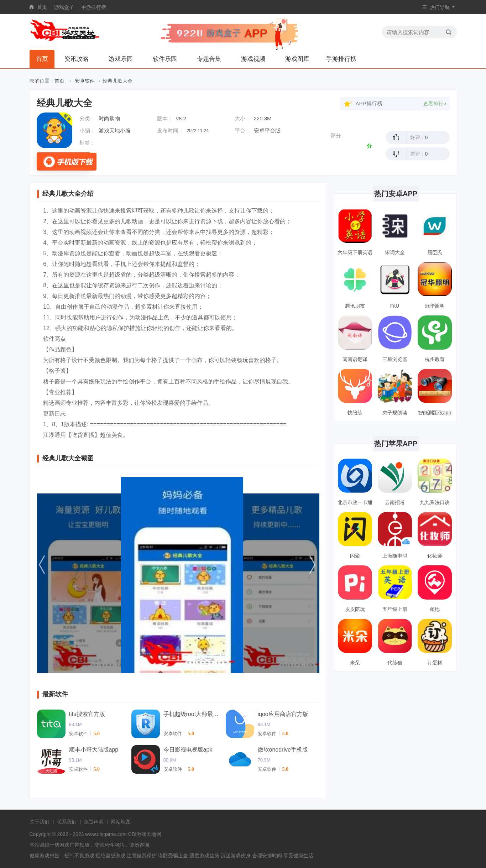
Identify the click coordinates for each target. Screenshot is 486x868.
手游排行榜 (94, 7)
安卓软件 (85, 81)
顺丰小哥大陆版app (94, 750)
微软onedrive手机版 (283, 750)
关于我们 (40, 822)
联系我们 (67, 822)
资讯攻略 (77, 59)
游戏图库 (297, 59)
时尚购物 (109, 118)
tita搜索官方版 (87, 714)
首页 (42, 7)
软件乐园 (165, 59)
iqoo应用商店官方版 (283, 714)
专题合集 (209, 59)
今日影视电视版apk (188, 750)
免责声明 (94, 822)
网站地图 (121, 822)
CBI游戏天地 (142, 834)
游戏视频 (253, 59)
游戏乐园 (121, 59)
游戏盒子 (64, 7)
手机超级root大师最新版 (192, 714)
